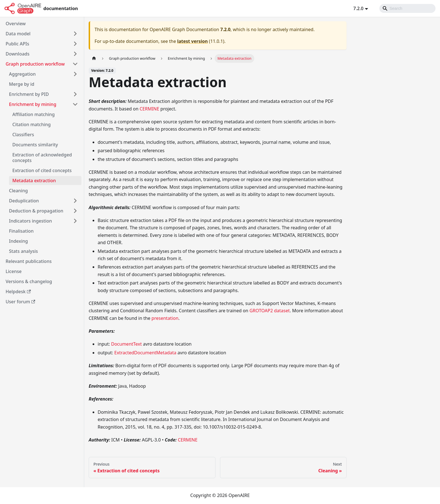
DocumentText (126, 344)
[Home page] (94, 58)
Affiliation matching (34, 114)
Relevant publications (29, 261)
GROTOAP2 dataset (270, 311)
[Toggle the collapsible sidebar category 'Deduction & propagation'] (75, 211)
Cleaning (18, 191)
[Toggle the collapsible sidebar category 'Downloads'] (75, 54)
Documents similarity (35, 145)
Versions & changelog (29, 281)
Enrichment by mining (33, 104)
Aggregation (22, 74)
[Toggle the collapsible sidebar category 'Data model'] (75, 34)
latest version (192, 41)
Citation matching (32, 124)
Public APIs (17, 44)
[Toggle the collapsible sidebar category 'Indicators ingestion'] (75, 221)
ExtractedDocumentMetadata (145, 353)
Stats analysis (23, 251)
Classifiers (23, 135)
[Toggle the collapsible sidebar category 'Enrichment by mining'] (75, 104)
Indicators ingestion (30, 221)
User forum (20, 302)
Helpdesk (18, 292)
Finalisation (21, 231)
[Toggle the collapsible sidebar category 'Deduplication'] (75, 201)
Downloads (18, 54)
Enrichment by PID (29, 94)
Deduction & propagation (36, 211)
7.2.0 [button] (358, 8)
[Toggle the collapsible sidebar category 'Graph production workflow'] (75, 64)
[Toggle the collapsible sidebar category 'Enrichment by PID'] (75, 94)
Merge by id (22, 84)
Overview (16, 24)
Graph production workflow (35, 64)
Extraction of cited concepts (42, 170)
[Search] (407, 8)
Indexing (18, 241)
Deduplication (24, 201)
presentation (165, 318)
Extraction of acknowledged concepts (42, 158)
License (14, 271)
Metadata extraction (34, 181)
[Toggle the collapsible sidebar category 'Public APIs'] (75, 44)
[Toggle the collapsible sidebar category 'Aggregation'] (75, 74)
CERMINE (149, 109)
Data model (18, 34)
